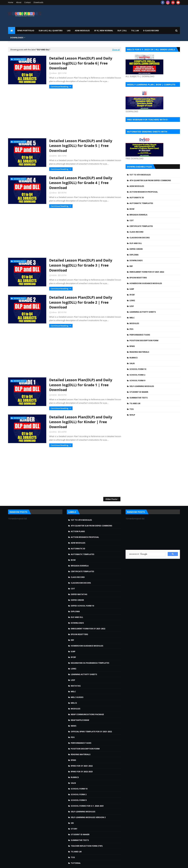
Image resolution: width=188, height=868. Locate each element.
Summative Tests (139, 398)
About (19, 2)
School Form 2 (137, 375)
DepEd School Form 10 (82, 606)
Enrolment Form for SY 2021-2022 (147, 272)
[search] (146, 554)
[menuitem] (12, 30)
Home (11, 2)
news (74, 726)
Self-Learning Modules (142, 386)
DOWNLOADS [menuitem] (17, 38)
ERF (131, 266)
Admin (54, 73)
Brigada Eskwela (138, 215)
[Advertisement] (65, 113)
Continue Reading (60, 87)
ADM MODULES (137, 186)
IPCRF (132, 295)
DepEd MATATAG (79, 594)
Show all (116, 50)
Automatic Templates (141, 203)
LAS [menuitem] (69, 30)
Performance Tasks (140, 335)
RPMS (132, 346)
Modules (134, 323)
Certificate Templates (141, 226)
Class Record (137, 232)
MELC (132, 318)
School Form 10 (138, 369)
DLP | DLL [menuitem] (122, 30)
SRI (72, 823)
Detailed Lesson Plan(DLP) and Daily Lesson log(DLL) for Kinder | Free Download (81, 422)
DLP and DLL (136, 243)
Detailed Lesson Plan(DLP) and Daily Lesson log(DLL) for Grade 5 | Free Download (81, 146)
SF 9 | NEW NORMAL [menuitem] (104, 30)
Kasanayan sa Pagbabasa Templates (90, 663)
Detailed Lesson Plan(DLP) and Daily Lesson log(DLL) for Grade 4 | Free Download (81, 183)
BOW (132, 209)
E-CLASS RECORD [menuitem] (151, 30)
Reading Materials (139, 352)
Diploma (134, 255)
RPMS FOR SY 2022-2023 (82, 772)
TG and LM (135, 403)
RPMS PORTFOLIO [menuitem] (26, 30)
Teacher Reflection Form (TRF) (87, 846)
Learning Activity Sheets (143, 312)
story (74, 829)
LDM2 (132, 300)
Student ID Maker (139, 392)
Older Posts (111, 499)
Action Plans (78, 531)
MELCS (74, 703)
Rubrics (134, 358)
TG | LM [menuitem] (135, 30)
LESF (132, 306)
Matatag (76, 686)
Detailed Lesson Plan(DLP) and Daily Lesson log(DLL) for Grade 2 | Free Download (81, 302)
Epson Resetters (138, 278)
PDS (131, 329)
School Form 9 (137, 380)
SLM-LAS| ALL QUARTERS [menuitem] (51, 30)
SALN (132, 363)
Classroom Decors (140, 238)
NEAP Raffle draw (80, 720)
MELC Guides (77, 697)
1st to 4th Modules (140, 175)
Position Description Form (144, 340)
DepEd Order (136, 249)
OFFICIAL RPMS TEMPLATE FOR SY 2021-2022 (91, 731)
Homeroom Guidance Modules (146, 283)
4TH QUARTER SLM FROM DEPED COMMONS (150, 180)
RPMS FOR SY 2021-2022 (82, 766)
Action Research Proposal (144, 192)
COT (132, 220)
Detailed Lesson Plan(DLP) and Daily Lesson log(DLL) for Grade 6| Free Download (81, 63)
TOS (132, 409)
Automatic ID (137, 197)
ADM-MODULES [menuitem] (82, 30)
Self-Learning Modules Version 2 (88, 817)
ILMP (132, 289)
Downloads (38, 2)
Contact (27, 2)
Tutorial (76, 863)
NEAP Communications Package (87, 714)
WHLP (132, 415)
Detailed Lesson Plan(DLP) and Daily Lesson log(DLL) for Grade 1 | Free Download (81, 385)
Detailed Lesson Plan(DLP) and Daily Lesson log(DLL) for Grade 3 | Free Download (81, 265)
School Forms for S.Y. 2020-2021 (87, 806)
